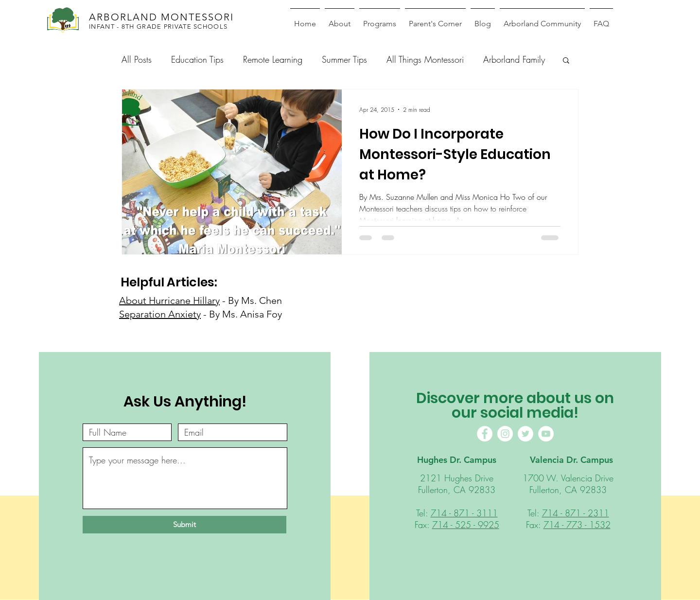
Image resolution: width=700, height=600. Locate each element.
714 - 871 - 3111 (464, 513)
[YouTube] (546, 434)
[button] (566, 61)
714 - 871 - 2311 (576, 513)
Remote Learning (273, 59)
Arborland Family (514, 59)
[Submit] (184, 525)
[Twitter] (525, 434)
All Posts (137, 59)
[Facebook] (672, 273)
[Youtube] (672, 321)
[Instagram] (672, 297)
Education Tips (197, 59)
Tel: (423, 513)
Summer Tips (344, 59)
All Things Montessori (425, 59)
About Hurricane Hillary (169, 300)
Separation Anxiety (160, 314)
